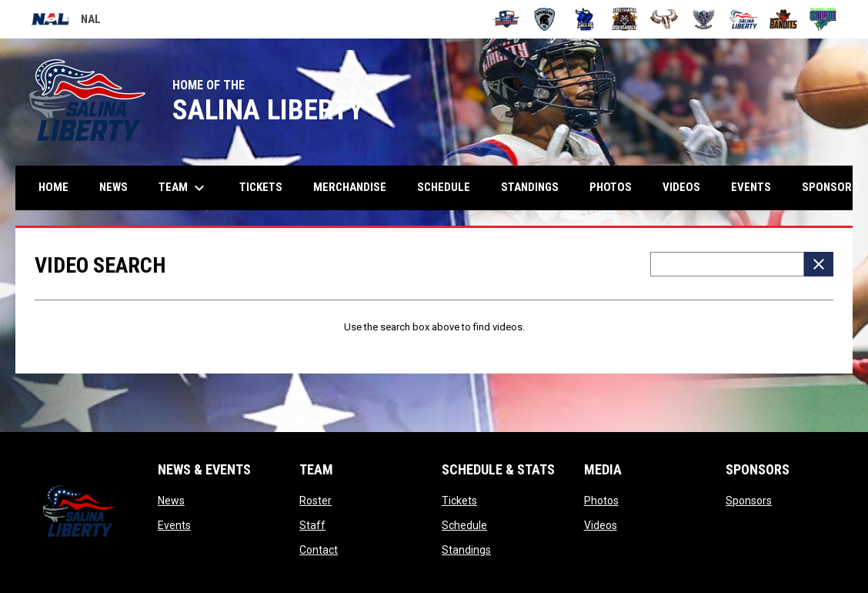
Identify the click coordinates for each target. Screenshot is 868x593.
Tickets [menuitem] (261, 187)
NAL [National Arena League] (66, 22)
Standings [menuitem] (530, 187)
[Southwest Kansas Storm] (823, 19)
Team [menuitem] (184, 188)
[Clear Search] (819, 264)
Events (174, 525)
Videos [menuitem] (681, 187)
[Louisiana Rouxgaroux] (624, 19)
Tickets (459, 501)
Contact (319, 550)
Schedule (464, 525)
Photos (601, 501)
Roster (315, 501)
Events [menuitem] (751, 187)
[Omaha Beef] (664, 19)
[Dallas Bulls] (584, 19)
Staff (312, 525)
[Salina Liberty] (744, 19)
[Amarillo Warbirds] (505, 19)
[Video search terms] (727, 264)
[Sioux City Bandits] (784, 19)
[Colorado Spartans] (545, 19)
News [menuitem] (114, 187)
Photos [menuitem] (611, 187)
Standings (466, 550)
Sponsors (749, 501)
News (171, 501)
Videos (601, 525)
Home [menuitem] (53, 187)
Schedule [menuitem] (444, 187)
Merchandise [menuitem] (356, 187)
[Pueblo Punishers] (704, 19)
